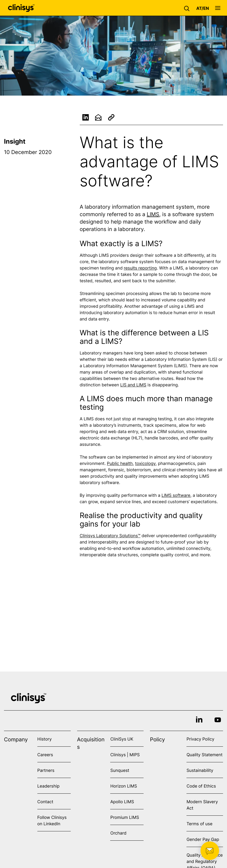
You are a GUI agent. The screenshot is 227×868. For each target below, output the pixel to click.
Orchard (118, 833)
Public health (120, 464)
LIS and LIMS (133, 386)
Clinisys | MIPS (125, 755)
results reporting (140, 269)
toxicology (145, 464)
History (44, 739)
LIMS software (176, 496)
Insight (15, 141)
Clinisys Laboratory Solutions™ (110, 537)
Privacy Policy (200, 739)
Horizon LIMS (124, 786)
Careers (45, 755)
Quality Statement (204, 755)
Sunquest (120, 770)
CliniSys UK (122, 739)
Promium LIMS (124, 817)
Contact (45, 802)
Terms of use (199, 824)
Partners (46, 770)
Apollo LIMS (122, 802)
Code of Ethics (201, 786)
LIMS (153, 215)
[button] (188, 8)
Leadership (48, 786)
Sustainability (200, 770)
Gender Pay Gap (203, 839)
